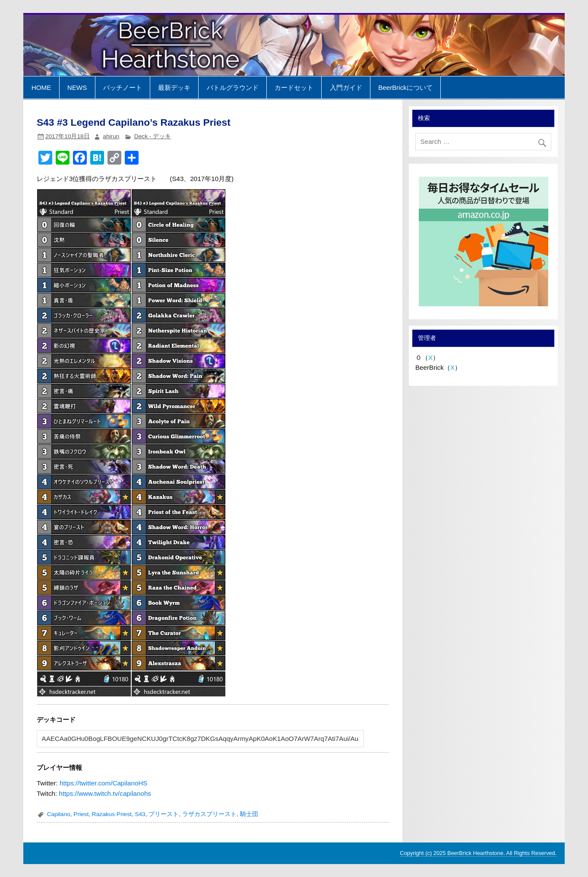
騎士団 (249, 814)
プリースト (164, 814)
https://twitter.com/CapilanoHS (103, 783)
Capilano (59, 814)
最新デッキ (174, 87)
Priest (81, 814)
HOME (41, 87)
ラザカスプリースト (209, 814)
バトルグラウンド (233, 87)
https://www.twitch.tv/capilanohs (105, 793)
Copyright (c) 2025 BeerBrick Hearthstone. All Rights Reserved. (478, 853)
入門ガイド (346, 87)
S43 (140, 814)
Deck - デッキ (153, 136)
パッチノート (123, 87)
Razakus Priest (112, 814)
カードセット (294, 87)
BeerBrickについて (405, 87)
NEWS (77, 87)
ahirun (111, 136)
